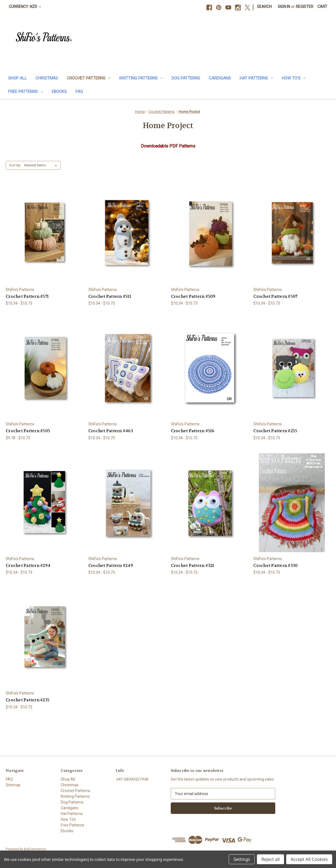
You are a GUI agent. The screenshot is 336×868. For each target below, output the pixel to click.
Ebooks (59, 92)
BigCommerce (35, 849)
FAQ (79, 92)
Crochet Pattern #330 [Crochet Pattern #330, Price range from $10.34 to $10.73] (276, 566)
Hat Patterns (256, 78)
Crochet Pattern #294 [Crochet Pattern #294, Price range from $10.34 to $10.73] (28, 566)
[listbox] (42, 165)
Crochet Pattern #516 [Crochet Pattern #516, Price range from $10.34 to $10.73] (193, 431)
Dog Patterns (186, 78)
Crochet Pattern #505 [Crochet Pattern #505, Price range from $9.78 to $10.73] (28, 431)
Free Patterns (26, 92)
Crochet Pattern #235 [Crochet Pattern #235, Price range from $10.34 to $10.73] (28, 700)
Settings (242, 859)
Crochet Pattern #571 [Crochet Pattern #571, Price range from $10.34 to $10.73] (27, 296)
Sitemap (13, 785)
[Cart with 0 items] (322, 7)
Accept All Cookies (309, 859)
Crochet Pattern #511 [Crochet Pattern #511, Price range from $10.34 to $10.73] (110, 296)
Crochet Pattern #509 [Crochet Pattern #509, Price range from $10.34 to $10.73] (193, 296)
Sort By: (15, 165)
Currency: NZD (25, 7)
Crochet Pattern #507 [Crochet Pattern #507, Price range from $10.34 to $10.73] (275, 296)
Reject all (270, 859)
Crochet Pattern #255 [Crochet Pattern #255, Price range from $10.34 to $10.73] (275, 431)
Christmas (47, 78)
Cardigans (220, 78)
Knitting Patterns (141, 78)
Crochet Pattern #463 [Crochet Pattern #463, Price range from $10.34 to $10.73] (111, 431)
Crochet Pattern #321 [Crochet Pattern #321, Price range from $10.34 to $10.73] (193, 566)
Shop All (18, 78)
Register (305, 7)
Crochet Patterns (89, 78)
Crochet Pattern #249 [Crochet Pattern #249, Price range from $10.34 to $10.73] (111, 566)
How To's (294, 78)
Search (264, 7)
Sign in (284, 7)
